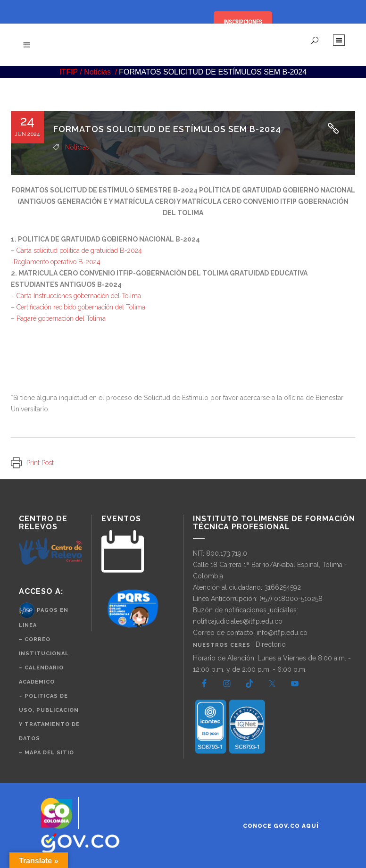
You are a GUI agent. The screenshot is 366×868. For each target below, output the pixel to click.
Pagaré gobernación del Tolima (61, 318)
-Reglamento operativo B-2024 (56, 262)
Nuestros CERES (223, 645)
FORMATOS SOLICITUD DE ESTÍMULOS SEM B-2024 (167, 129)
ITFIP (69, 72)
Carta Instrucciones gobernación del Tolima (79, 296)
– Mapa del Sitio (46, 753)
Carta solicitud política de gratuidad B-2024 (79, 250)
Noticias (97, 72)
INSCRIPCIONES (243, 22)
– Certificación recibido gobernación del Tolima (78, 307)
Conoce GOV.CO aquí (281, 826)
